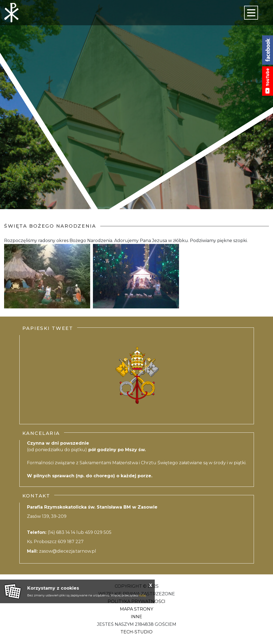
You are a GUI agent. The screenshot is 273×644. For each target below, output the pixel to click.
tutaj (142, 595)
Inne (136, 617)
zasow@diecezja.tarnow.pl (68, 551)
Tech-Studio (136, 632)
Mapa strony (136, 609)
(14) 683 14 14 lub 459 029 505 (80, 532)
